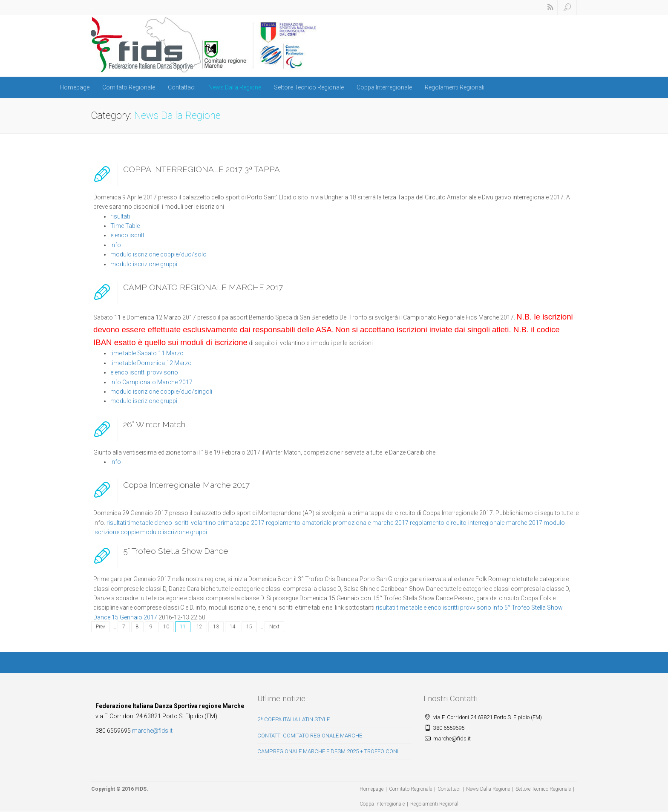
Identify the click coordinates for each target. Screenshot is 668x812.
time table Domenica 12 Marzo (151, 363)
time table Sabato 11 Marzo (147, 353)
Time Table (125, 226)
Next (274, 627)
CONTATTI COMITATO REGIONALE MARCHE (310, 736)
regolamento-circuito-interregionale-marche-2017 (476, 523)
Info (116, 245)
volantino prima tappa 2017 (228, 523)
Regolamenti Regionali (455, 87)
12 (199, 627)
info (116, 462)
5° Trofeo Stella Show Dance (176, 551)
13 (216, 627)
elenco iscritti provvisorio (144, 372)
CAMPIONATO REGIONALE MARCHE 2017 (203, 287)
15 (249, 627)
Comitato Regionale (129, 87)
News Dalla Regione (235, 87)
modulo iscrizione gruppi (144, 264)
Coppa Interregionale (384, 87)
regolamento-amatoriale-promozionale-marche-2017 (337, 523)
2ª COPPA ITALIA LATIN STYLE (294, 719)
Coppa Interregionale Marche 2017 (186, 485)
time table (140, 523)
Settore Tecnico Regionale (309, 87)
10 (166, 627)
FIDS (141, 789)
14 (233, 627)
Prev (101, 627)
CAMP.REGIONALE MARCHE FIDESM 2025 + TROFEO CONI (328, 751)
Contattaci (182, 87)
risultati (120, 216)
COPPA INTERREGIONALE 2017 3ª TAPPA (202, 169)
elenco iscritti (128, 235)
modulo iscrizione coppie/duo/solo (158, 254)
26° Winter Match (154, 424)
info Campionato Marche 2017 (151, 382)
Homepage (75, 87)
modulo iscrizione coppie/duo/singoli (161, 392)
